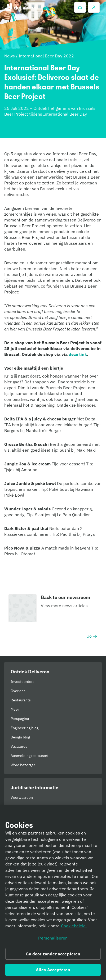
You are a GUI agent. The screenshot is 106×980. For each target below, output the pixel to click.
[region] (53, 892)
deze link (78, 354)
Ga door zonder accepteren (53, 954)
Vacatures (19, 746)
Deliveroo (20, 7)
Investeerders (23, 682)
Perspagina (20, 719)
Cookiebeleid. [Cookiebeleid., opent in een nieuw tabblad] (74, 926)
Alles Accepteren (53, 970)
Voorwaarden (22, 797)
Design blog (20, 737)
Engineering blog (25, 728)
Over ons (18, 691)
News (10, 56)
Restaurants (21, 700)
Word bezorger (23, 765)
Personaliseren (53, 938)
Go (92, 636)
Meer (15, 709)
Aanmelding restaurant (30, 756)
